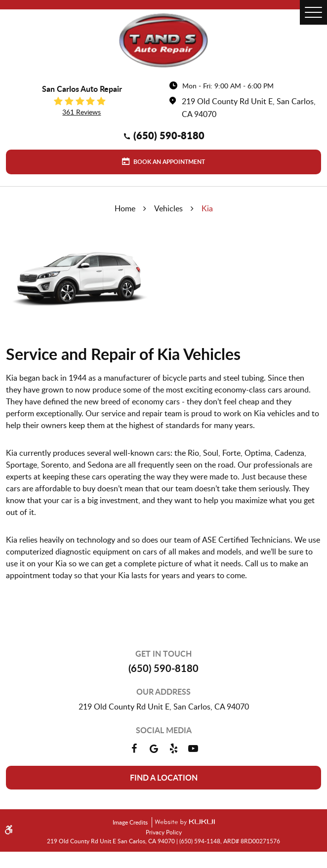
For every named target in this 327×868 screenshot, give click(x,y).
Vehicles (168, 208)
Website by (183, 822)
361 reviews (82, 112)
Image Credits (131, 822)
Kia (207, 208)
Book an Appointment (168, 162)
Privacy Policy (164, 832)
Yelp (173, 749)
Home (125, 208)
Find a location (164, 777)
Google (154, 749)
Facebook (134, 749)
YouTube (193, 749)
